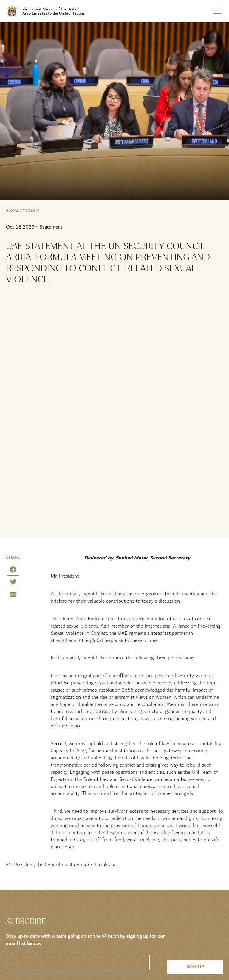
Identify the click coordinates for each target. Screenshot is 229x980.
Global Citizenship (23, 211)
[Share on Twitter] (13, 583)
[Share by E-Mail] (13, 596)
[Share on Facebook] (13, 571)
